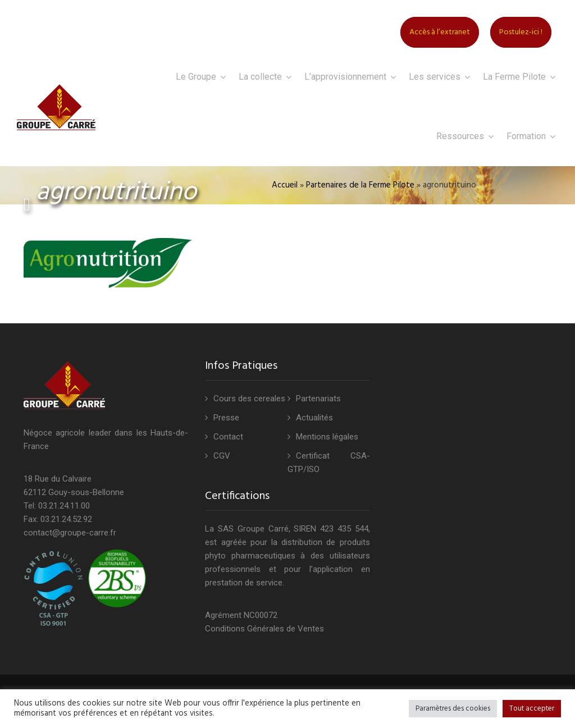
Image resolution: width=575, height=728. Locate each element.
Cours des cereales (249, 399)
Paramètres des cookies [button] (453, 709)
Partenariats (318, 399)
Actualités (314, 418)
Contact (228, 437)
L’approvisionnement (345, 77)
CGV (222, 456)
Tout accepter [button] (532, 709)
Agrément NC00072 (241, 615)
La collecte (260, 77)
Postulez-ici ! (521, 32)
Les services (435, 77)
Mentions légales (327, 437)
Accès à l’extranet (440, 32)
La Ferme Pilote (514, 77)
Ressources (460, 136)
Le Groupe (196, 77)
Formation (526, 136)
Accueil (285, 185)
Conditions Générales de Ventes (264, 629)
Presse (226, 418)
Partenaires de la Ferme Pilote (360, 185)
